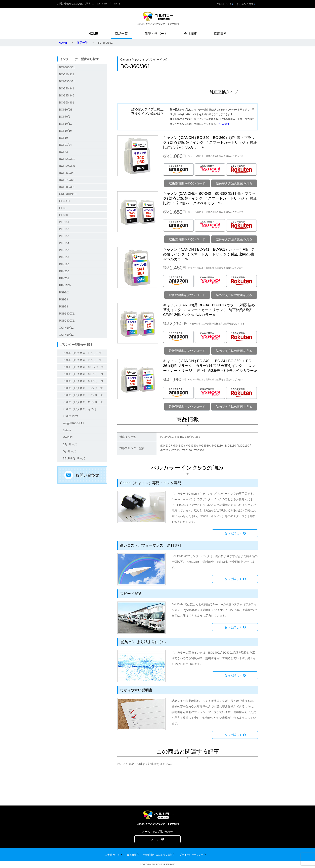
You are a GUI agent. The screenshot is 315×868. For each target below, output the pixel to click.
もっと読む (224, 124)
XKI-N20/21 (66, 335)
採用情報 (220, 34)
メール (157, 839)
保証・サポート (156, 34)
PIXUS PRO (70, 416)
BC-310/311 (67, 74)
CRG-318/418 (68, 194)
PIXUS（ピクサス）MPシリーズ (83, 374)
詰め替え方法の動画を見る (234, 183)
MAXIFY (68, 437)
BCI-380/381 (67, 187)
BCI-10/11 (65, 124)
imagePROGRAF (73, 423)
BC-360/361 (67, 102)
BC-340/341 (67, 88)
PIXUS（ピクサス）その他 (80, 409)
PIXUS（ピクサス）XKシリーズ (83, 402)
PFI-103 (64, 236)
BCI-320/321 (67, 159)
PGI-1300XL (67, 314)
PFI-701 (64, 278)
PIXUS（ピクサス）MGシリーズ (83, 367)
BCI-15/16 (65, 131)
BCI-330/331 (67, 81)
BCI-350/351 (67, 173)
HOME (93, 34)
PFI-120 (64, 264)
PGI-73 (63, 306)
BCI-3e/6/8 (66, 110)
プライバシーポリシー (191, 855)
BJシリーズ (70, 444)
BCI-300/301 (67, 67)
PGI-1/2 (64, 292)
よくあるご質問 (245, 4)
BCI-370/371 (67, 180)
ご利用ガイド (224, 4)
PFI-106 (64, 250)
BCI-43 (63, 152)
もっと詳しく (235, 533)
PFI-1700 (65, 285)
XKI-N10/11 (66, 328)
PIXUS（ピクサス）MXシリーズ (83, 381)
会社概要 (190, 34)
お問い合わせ (64, 4)
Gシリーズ (69, 451)
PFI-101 (64, 222)
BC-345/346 (67, 95)
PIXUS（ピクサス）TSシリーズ (83, 388)
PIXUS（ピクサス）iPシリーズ (82, 353)
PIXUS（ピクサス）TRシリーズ (83, 395)
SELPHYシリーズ (74, 458)
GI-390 (63, 215)
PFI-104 (64, 243)
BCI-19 (63, 138)
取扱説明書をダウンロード (187, 183)
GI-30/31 (64, 201)
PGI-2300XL (67, 321)
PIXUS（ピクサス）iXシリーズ (82, 360)
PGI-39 (63, 299)
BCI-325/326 (67, 166)
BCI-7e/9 (65, 117)
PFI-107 (64, 257)
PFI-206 (64, 271)
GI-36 (63, 208)
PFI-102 (64, 229)
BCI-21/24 (65, 145)
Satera (67, 430)
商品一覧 (121, 34)
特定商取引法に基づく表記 (158, 855)
